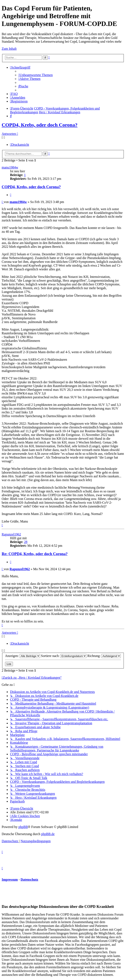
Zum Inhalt (9, 49)
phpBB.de (48, 834)
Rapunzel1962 (11, 534)
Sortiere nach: (64, 656)
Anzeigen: (23, 656)
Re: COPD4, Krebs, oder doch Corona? (35, 554)
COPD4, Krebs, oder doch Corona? (40, 125)
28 (26, 542)
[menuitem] (36, 75)
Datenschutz (29, 880)
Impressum (10, 880)
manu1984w (10, 167)
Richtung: (104, 656)
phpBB (23, 827)
